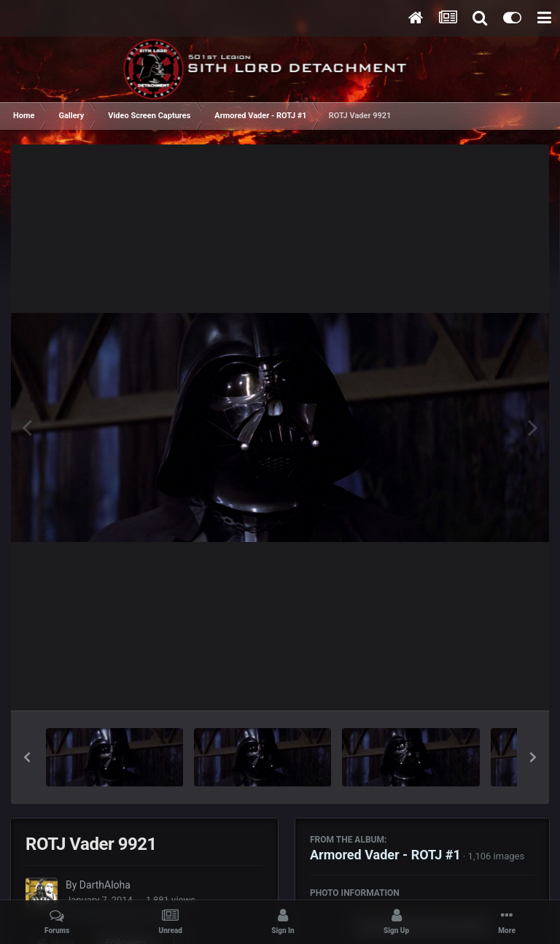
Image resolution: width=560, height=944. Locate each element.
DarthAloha (105, 885)
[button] (27, 757)
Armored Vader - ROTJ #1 (385, 855)
